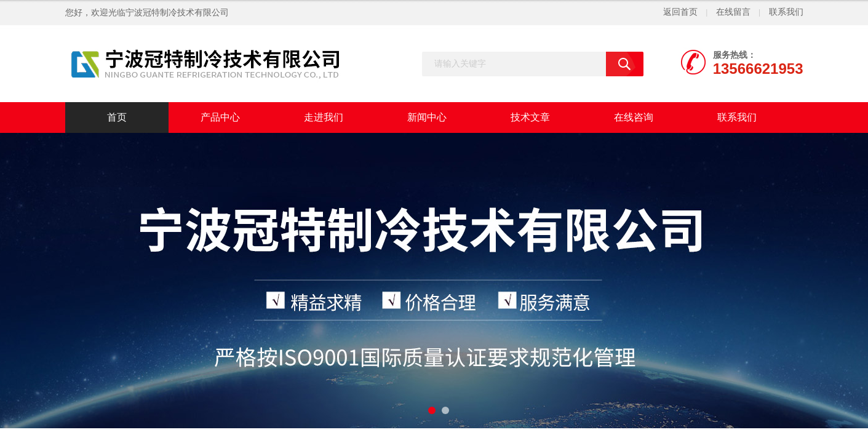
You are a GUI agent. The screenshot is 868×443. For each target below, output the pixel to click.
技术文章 (530, 117)
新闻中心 (427, 117)
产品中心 (220, 117)
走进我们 (324, 117)
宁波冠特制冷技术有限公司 (177, 13)
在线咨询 (634, 117)
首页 (117, 117)
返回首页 (680, 12)
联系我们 (786, 12)
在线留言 (733, 12)
